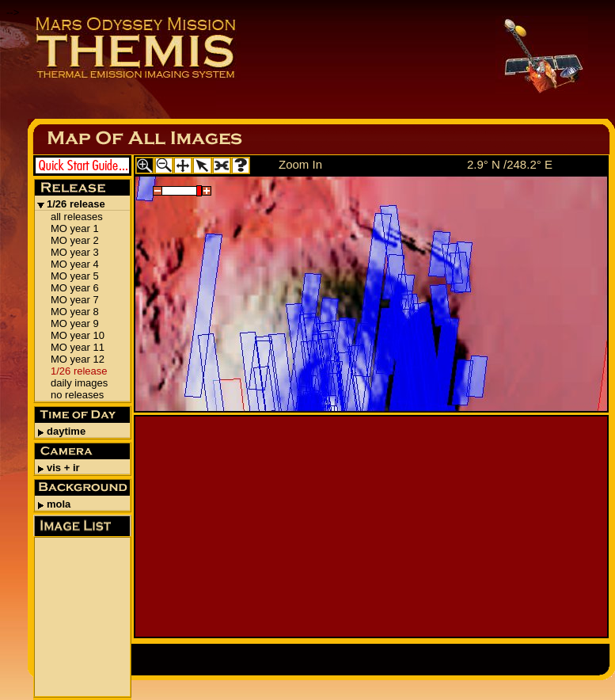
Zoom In (300, 164)
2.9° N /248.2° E (510, 164)
